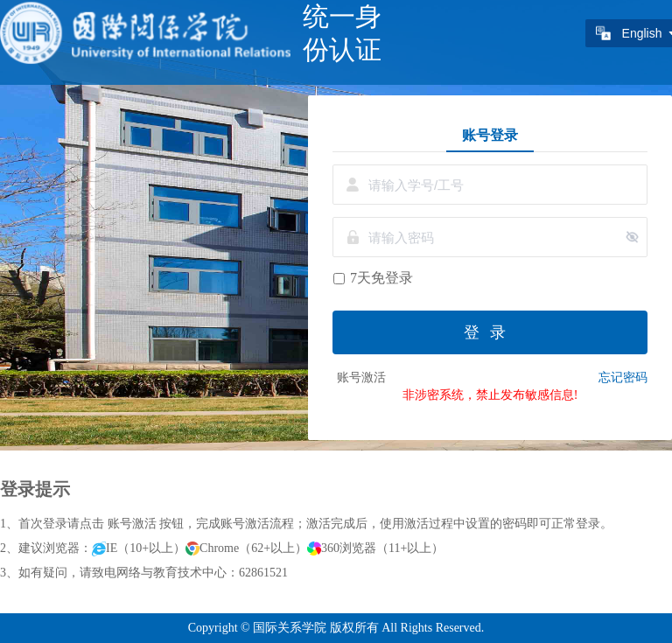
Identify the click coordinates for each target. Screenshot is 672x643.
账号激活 (361, 377)
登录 (490, 332)
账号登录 (490, 135)
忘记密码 (623, 377)
